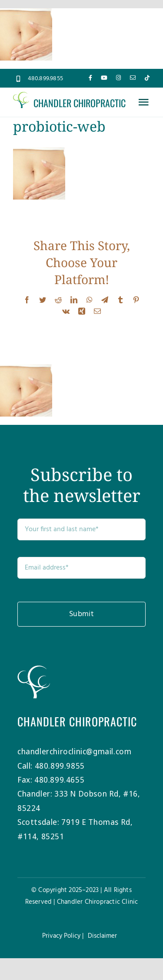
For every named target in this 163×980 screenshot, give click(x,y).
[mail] (133, 78)
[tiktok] (147, 78)
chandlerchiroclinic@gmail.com (74, 751)
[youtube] (104, 78)
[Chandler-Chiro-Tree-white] (34, 669)
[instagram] (118, 78)
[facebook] (90, 78)
